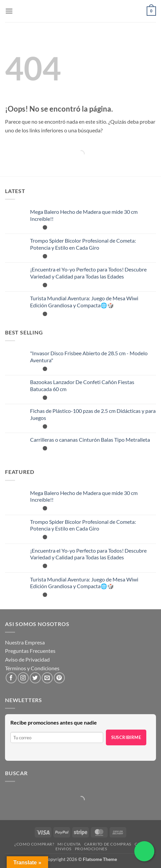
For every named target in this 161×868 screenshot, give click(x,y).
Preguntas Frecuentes (30, 651)
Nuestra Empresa (25, 642)
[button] (9, 11)
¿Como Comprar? (34, 844)
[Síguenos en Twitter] (35, 678)
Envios (63, 849)
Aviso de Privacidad (27, 659)
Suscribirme (126, 737)
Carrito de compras (108, 844)
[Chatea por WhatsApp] (144, 851)
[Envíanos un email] (47, 678)
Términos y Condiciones (32, 668)
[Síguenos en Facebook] (11, 678)
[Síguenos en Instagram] (23, 678)
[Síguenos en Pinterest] (59, 678)
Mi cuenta (69, 844)
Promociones (91, 849)
